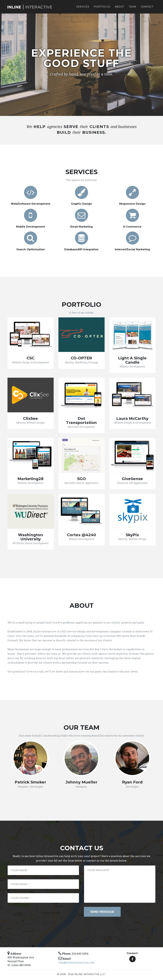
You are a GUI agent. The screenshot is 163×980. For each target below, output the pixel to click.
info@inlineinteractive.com (76, 962)
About (119, 8)
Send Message (102, 912)
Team (133, 8)
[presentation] (32, 913)
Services (83, 8)
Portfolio (102, 8)
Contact (147, 8)
